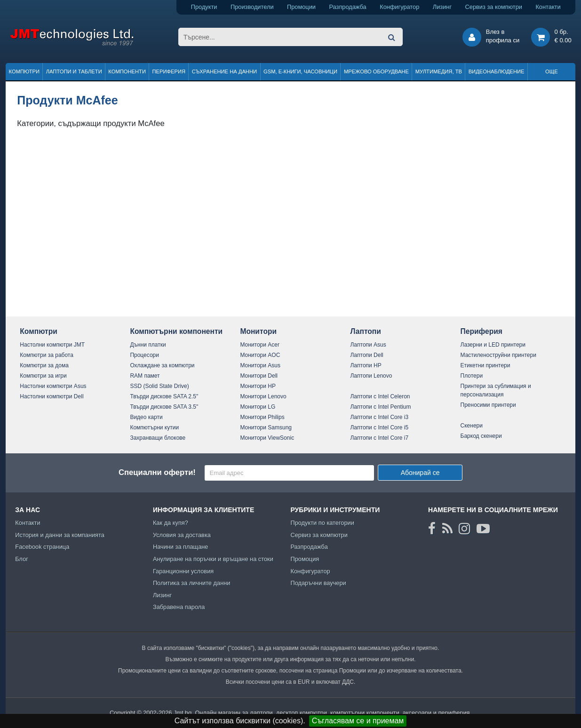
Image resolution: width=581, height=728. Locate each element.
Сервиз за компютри (494, 7)
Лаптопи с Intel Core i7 (379, 438)
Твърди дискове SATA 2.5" (164, 396)
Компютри (24, 71)
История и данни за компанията (60, 535)
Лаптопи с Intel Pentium (380, 407)
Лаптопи (365, 331)
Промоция (305, 559)
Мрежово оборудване (376, 71)
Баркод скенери (481, 436)
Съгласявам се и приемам (358, 721)
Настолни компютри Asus (53, 386)
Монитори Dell (259, 376)
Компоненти (127, 71)
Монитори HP (258, 386)
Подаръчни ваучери (318, 583)
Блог (22, 559)
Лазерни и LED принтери (493, 345)
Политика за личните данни (192, 583)
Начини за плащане (181, 547)
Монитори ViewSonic (267, 438)
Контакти (548, 7)
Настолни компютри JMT (52, 345)
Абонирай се (420, 473)
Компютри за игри (43, 376)
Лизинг (442, 7)
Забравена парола (179, 607)
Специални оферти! (157, 472)
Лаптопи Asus (368, 345)
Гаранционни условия (183, 571)
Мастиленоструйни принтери (498, 355)
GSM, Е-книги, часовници (300, 71)
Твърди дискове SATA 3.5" (164, 407)
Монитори (258, 331)
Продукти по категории (322, 523)
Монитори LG (258, 407)
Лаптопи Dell (366, 355)
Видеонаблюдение (497, 71)
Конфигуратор (399, 7)
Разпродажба (347, 7)
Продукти (204, 7)
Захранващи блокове (158, 438)
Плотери (472, 376)
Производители (252, 7)
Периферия (169, 71)
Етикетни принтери (485, 365)
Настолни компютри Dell (52, 396)
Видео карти (146, 417)
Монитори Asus (260, 365)
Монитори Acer (260, 345)
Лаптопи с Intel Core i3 (379, 417)
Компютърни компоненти (176, 331)
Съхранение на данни (224, 71)
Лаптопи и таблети (74, 71)
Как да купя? (171, 523)
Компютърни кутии (154, 427)
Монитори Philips (262, 417)
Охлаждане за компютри (162, 365)
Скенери (472, 426)
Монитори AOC (260, 355)
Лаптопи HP (366, 365)
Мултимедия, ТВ (439, 71)
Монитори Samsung (266, 427)
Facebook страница (42, 547)
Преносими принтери (488, 405)
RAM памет (145, 376)
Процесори (144, 355)
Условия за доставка (182, 535)
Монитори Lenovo (263, 396)
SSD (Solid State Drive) (159, 386)
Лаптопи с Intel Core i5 (379, 427)
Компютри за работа (47, 355)
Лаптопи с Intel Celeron (380, 396)
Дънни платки (148, 345)
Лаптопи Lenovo (371, 376)
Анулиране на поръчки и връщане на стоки (213, 559)
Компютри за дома (44, 365)
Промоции (301, 7)
